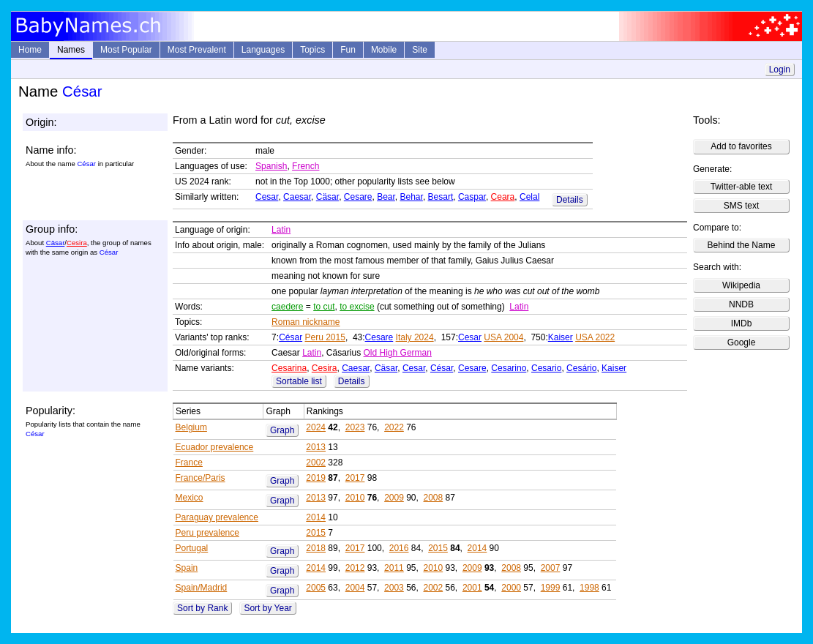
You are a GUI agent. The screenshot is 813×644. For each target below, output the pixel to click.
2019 (316, 478)
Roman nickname (306, 322)
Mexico (190, 498)
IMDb (742, 323)
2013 (316, 447)
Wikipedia (741, 285)
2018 (316, 548)
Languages (263, 50)
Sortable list (299, 381)
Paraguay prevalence (217, 517)
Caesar (297, 197)
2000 (511, 588)
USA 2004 (503, 337)
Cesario (546, 368)
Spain (187, 568)
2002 (316, 463)
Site (420, 50)
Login (780, 70)
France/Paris (201, 478)
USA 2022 (595, 337)
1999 (551, 588)
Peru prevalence (207, 533)
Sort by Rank (202, 608)
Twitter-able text (742, 187)
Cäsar (327, 197)
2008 (434, 498)
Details (570, 200)
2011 (394, 568)
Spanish (271, 166)
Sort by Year (267, 608)
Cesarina (289, 368)
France (189, 463)
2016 (399, 548)
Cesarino (509, 368)
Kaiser (561, 337)
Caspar (472, 197)
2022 (394, 427)
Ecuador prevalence (215, 447)
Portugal (192, 548)
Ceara (503, 197)
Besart (441, 197)
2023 (355, 427)
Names (71, 50)
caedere (287, 307)
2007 (551, 568)
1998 (589, 588)
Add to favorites (741, 146)
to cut (324, 307)
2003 (394, 588)
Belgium (191, 427)
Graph (282, 430)
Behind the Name (742, 245)
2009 (394, 498)
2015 (316, 533)
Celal (529, 197)
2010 (355, 498)
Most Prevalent (197, 50)
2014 (316, 517)
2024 (316, 427)
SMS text (742, 206)
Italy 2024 (415, 337)
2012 (355, 568)
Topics (312, 50)
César (291, 337)
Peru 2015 (325, 337)
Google (742, 342)
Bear (386, 197)
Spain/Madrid (202, 588)
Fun (348, 50)
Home (30, 50)
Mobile (384, 50)
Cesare (358, 197)
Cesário (581, 368)
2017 (355, 478)
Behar (412, 197)
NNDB (741, 304)
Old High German (398, 353)
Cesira (77, 243)
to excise (357, 307)
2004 (355, 588)
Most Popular (126, 50)
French (306, 166)
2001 (472, 588)
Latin (281, 230)
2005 (316, 588)
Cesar (267, 197)
